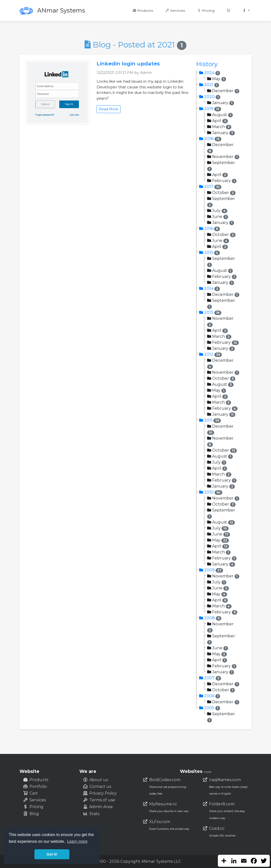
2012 (210, 354)
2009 (211, 570)
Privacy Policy (103, 793)
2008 (210, 618)
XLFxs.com (160, 822)
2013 (210, 312)
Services (175, 11)
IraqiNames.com (225, 780)
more (207, 772)
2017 (210, 187)
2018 (210, 139)
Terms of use (102, 800)
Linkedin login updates (128, 64)
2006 (210, 696)
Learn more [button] (77, 841)
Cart (34, 793)
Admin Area (101, 807)
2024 (210, 73)
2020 (210, 97)
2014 (209, 288)
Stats (94, 814)
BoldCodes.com (165, 780)
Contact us (100, 786)
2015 (209, 253)
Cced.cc (217, 828)
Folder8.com (222, 804)
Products (143, 11)
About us (99, 780)
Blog (34, 814)
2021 (209, 85)
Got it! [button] (52, 854)
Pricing (206, 11)
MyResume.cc (163, 804)
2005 (210, 708)
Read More (109, 109)
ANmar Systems (61, 10)
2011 (210, 420)
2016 (209, 229)
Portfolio (38, 786)
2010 (211, 492)
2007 (210, 678)
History (207, 64)
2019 (210, 109)
